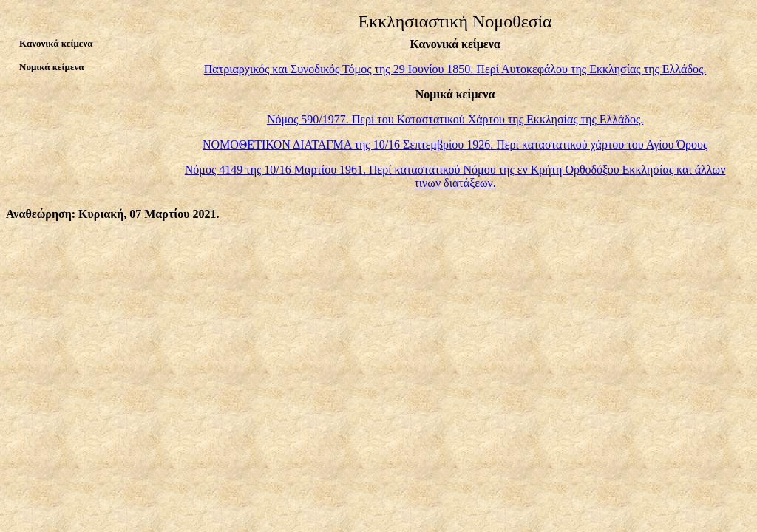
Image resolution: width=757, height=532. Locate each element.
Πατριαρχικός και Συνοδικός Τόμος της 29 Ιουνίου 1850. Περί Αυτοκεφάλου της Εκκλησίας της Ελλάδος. (455, 69)
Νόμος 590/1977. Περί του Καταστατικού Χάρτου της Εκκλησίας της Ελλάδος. (455, 119)
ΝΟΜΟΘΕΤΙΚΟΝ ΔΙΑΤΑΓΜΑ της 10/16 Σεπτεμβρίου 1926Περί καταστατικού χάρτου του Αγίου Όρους (455, 144)
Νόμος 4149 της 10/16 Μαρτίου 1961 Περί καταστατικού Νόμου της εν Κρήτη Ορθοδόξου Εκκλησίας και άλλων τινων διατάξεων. (455, 176)
